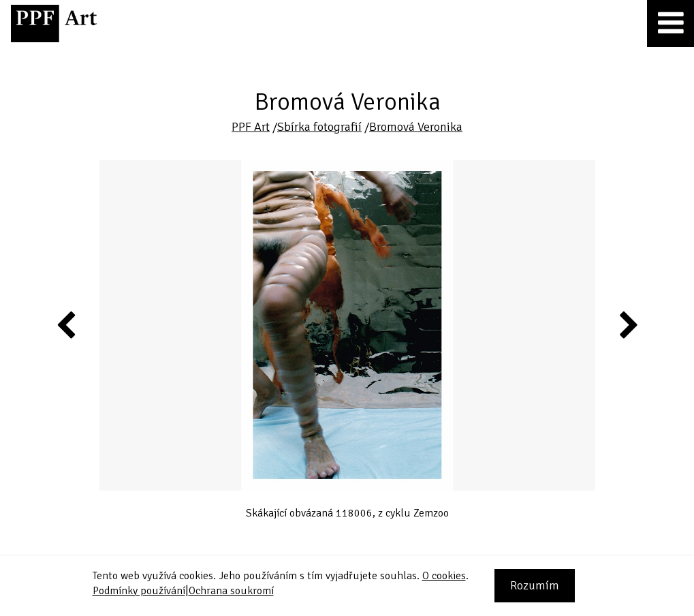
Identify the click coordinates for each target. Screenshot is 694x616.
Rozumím (535, 585)
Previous (67, 324)
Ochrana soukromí (231, 591)
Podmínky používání (139, 591)
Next (628, 324)
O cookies (444, 576)
